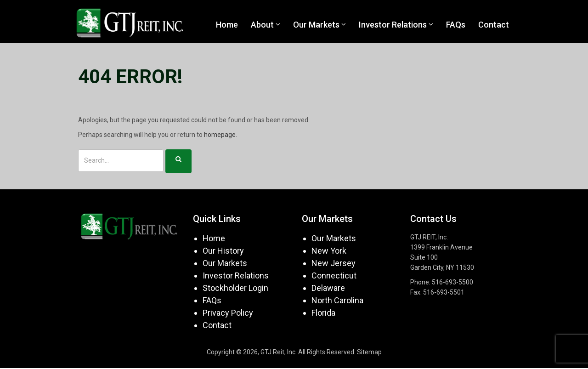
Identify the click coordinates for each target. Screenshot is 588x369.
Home (214, 239)
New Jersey (334, 264)
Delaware (328, 288)
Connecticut (334, 276)
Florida (323, 313)
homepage (220, 136)
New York (329, 251)
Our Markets (225, 264)
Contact (217, 326)
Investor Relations (236, 276)
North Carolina (337, 301)
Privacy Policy (228, 313)
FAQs (212, 301)
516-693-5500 (452, 283)
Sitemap (369, 352)
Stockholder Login (235, 288)
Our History (223, 251)
